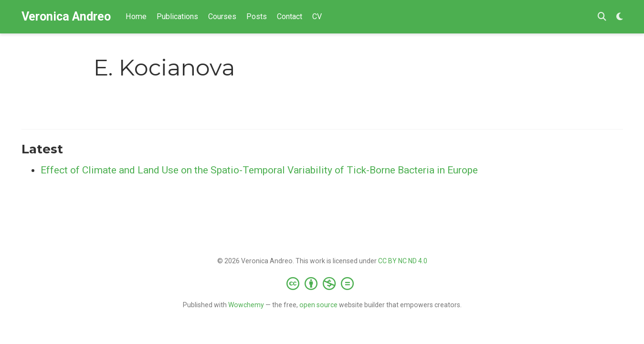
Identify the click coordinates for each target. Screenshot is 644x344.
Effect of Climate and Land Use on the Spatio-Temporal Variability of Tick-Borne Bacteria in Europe (259, 170)
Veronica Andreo (66, 16)
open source (318, 305)
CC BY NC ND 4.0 (403, 261)
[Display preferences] (620, 17)
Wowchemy (246, 305)
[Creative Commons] (322, 283)
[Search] (602, 17)
